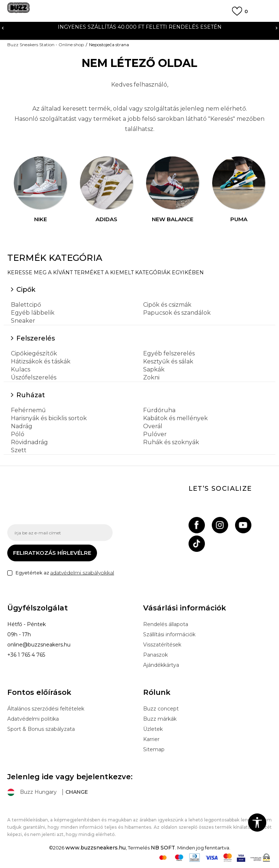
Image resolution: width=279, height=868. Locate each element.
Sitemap (154, 749)
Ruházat (31, 395)
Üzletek (153, 729)
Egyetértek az (65, 573)
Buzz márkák (160, 719)
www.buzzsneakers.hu (96, 848)
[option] (139, 28)
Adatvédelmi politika (33, 719)
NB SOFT (163, 848)
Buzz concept (161, 709)
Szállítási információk (169, 634)
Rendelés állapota (166, 624)
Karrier (151, 739)
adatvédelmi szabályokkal (82, 573)
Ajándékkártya (161, 665)
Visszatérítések (162, 645)
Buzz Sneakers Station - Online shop (46, 45)
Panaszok (155, 655)
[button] (257, 823)
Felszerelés (36, 338)
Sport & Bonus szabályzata (41, 729)
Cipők (26, 290)
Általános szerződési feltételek (46, 709)
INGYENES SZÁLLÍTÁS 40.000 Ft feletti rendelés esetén (140, 27)
